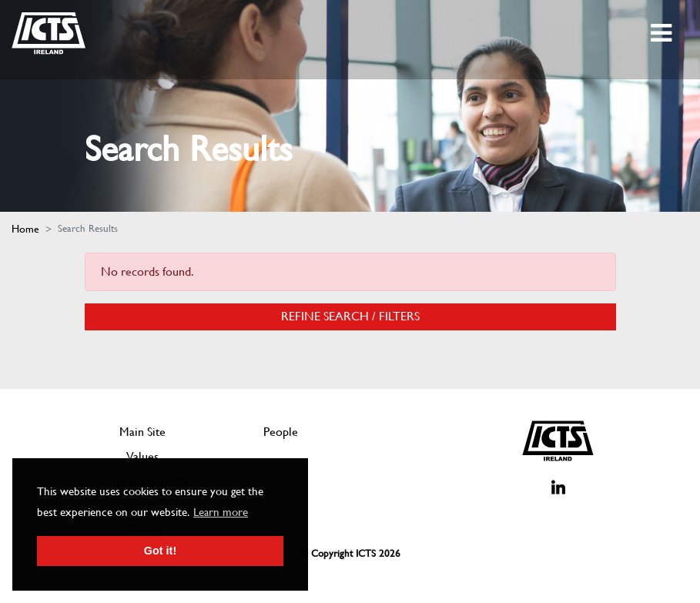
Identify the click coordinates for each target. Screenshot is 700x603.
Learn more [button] (221, 512)
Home (25, 229)
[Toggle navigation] (663, 33)
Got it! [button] (160, 551)
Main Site (142, 432)
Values (142, 456)
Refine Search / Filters (350, 317)
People (281, 432)
